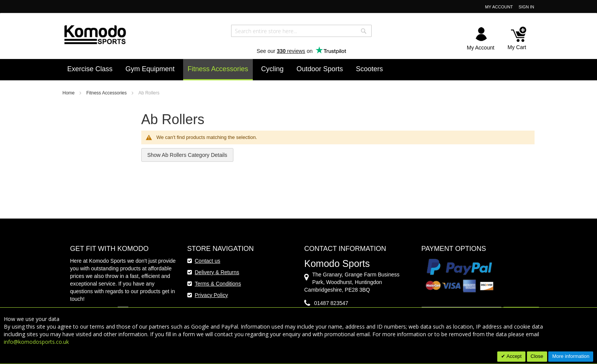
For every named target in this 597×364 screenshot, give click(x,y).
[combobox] (301, 31)
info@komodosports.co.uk (36, 342)
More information (571, 356)
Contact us (208, 261)
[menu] (299, 70)
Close (537, 356)
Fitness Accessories (107, 93)
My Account (499, 7)
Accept (513, 356)
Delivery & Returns (217, 272)
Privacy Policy (212, 295)
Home (69, 93)
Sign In (526, 7)
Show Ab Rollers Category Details (187, 155)
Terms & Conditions (218, 284)
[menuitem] (90, 69)
